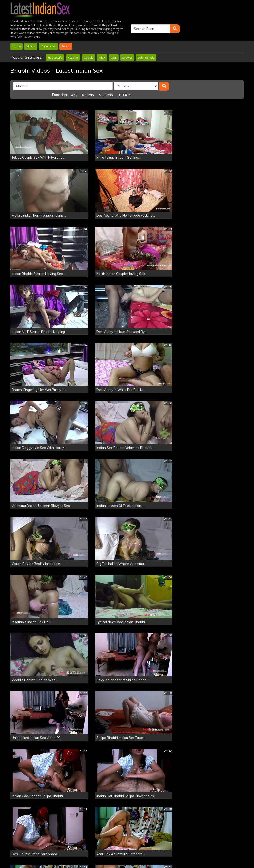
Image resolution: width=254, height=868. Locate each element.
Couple (88, 41)
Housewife (55, 41)
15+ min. (219, 69)
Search (66, 30)
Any (168, 69)
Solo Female (146, 41)
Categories (48, 30)
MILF (102, 41)
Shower (127, 41)
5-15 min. (200, 69)
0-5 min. (182, 69)
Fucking (73, 41)
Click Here (162, 848)
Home (16, 30)
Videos (31, 30)
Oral (114, 41)
